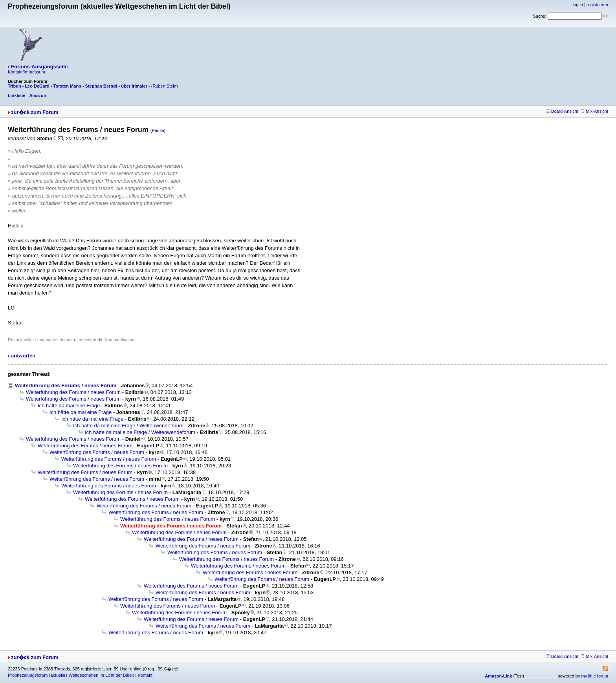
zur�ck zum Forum (35, 112)
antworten (23, 356)
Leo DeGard (37, 86)
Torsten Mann (67, 86)
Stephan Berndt (101, 86)
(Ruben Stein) (165, 86)
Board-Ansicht (562, 111)
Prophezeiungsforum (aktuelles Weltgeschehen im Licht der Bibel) (71, 675)
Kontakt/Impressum (27, 72)
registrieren (597, 5)
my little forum (595, 676)
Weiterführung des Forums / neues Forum (66, 385)
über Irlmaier (134, 86)
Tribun (15, 86)
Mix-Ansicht (595, 111)
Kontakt (145, 675)
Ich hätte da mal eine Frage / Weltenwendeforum (128, 426)
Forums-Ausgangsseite (39, 67)
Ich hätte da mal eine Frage (69, 406)
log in (578, 5)
